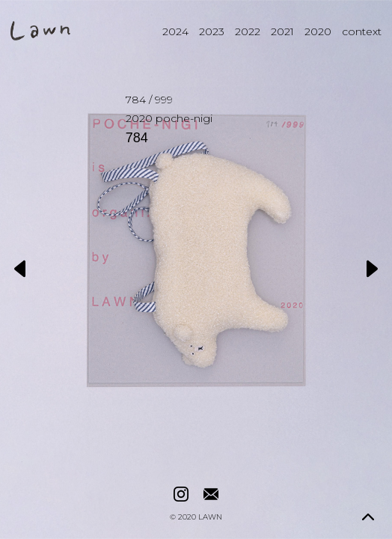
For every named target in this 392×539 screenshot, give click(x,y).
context (362, 31)
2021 (282, 31)
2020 (318, 31)
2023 (212, 31)
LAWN (210, 517)
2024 (175, 31)
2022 (248, 31)
